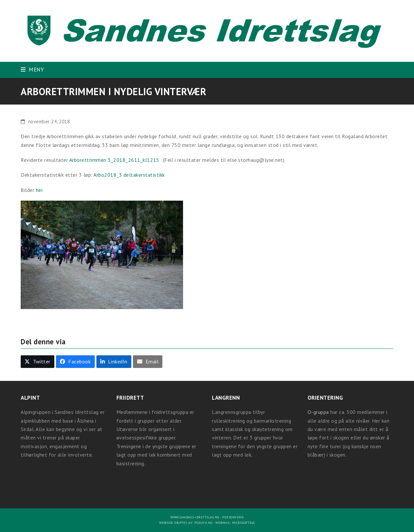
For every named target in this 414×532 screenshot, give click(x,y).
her (40, 190)
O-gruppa (318, 412)
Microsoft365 (244, 523)
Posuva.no (203, 523)
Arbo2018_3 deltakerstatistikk (129, 175)
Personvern (233, 517)
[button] (32, 69)
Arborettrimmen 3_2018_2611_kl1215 (115, 160)
